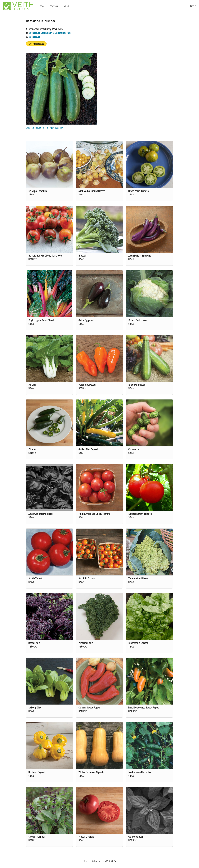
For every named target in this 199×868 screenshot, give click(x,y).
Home (41, 6)
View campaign (57, 128)
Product (32, 29)
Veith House (35, 37)
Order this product (36, 44)
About (67, 6)
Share (46, 128)
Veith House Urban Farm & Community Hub (50, 33)
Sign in (193, 6)
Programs (54, 6)
